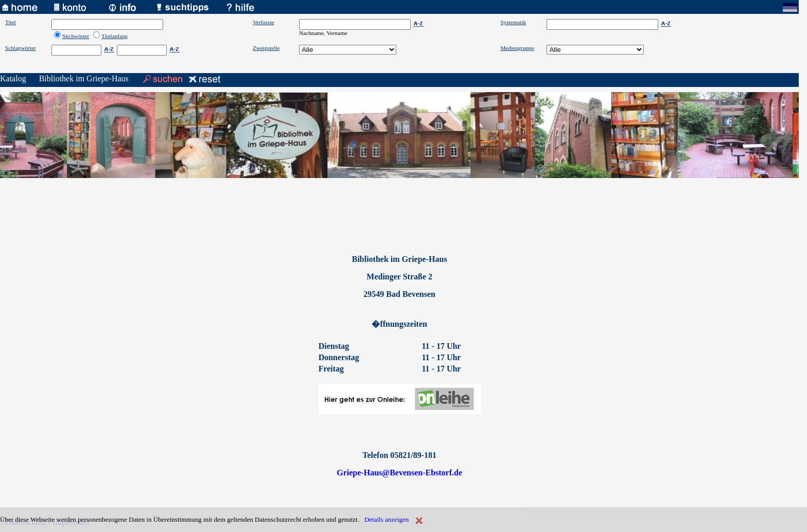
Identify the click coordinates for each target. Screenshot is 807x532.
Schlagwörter (21, 48)
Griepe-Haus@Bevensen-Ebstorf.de (399, 473)
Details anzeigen (387, 519)
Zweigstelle (266, 48)
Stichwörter (76, 36)
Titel (11, 22)
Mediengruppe (517, 48)
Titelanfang (115, 36)
